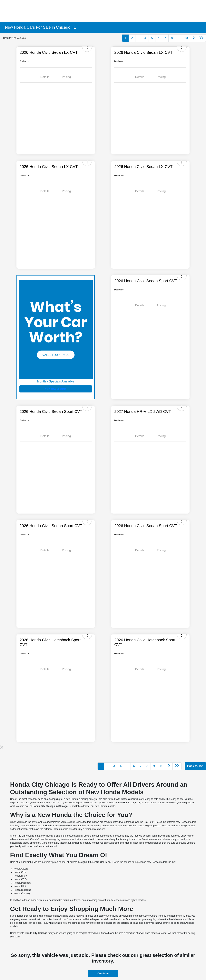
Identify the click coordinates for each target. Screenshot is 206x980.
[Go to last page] (201, 38)
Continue (103, 973)
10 (186, 38)
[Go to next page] (194, 38)
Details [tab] (45, 77)
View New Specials (56, 389)
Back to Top (195, 766)
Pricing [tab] (66, 77)
